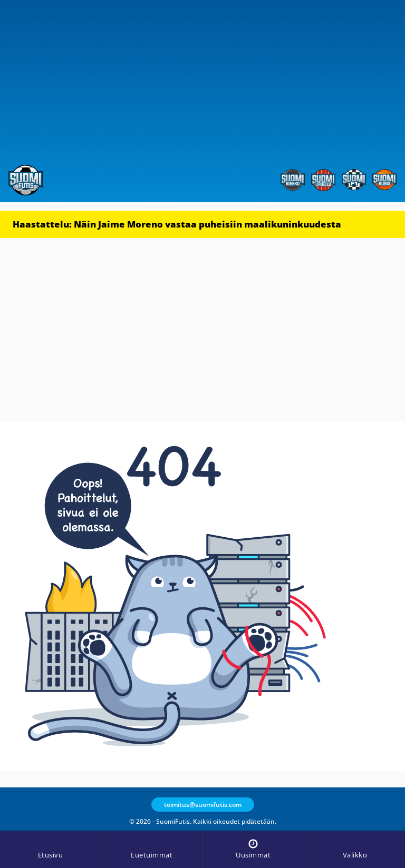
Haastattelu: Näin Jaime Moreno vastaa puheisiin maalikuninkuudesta (177, 224)
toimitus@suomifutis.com (203, 805)
